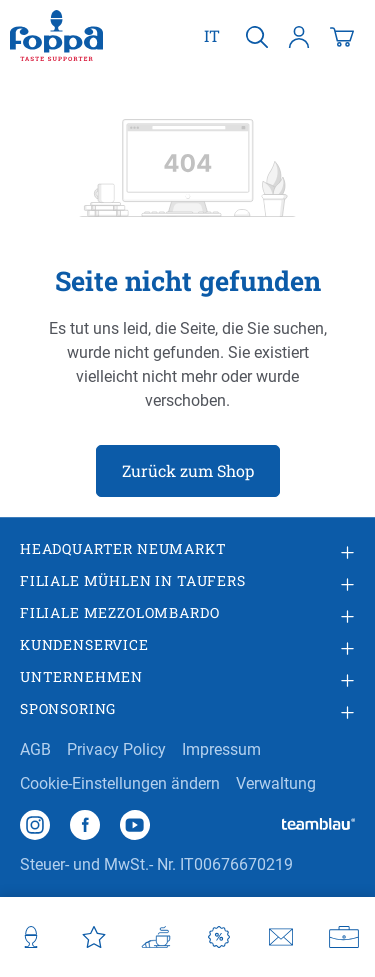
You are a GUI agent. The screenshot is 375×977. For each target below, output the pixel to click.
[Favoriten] (94, 937)
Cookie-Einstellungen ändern (120, 783)
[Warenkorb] (342, 36)
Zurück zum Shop (188, 470)
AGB (35, 749)
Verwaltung (276, 783)
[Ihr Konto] (299, 36)
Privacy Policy (116, 749)
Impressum (221, 749)
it (212, 35)
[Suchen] (257, 36)
